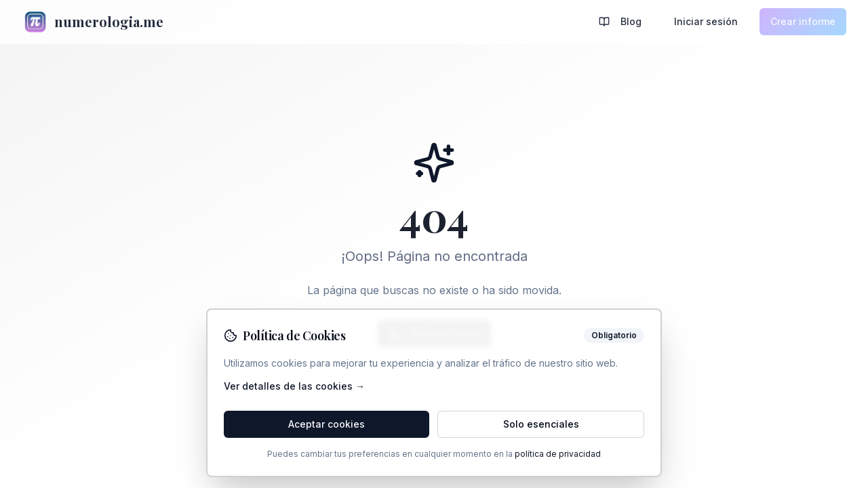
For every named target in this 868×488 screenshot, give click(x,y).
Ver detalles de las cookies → (294, 386)
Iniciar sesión (706, 21)
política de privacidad (558, 454)
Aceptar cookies (327, 424)
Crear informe (803, 21)
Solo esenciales (541, 424)
